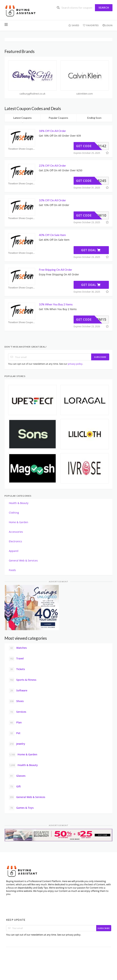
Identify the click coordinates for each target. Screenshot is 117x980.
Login (107, 25)
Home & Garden (19, 522)
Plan (15, 723)
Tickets (17, 669)
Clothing (14, 513)
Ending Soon (94, 118)
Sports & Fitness (23, 680)
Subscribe (100, 357)
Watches (18, 648)
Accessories (16, 532)
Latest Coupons (23, 118)
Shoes (16, 701)
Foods (12, 570)
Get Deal (91, 250)
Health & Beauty (19, 503)
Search (104, 8)
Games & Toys (21, 808)
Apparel (14, 551)
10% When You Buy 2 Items (56, 304)
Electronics (15, 541)
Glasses (17, 776)
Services (18, 712)
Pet (15, 733)
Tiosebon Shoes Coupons (22, 149)
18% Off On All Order (52, 131)
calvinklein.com (85, 94)
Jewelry (17, 744)
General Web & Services (23, 560)
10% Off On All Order (52, 200)
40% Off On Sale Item (52, 235)
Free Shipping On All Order (56, 270)
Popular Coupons (58, 118)
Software (18, 691)
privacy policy (75, 364)
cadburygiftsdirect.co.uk (32, 94)
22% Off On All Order (52, 165)
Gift (15, 787)
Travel (16, 659)
